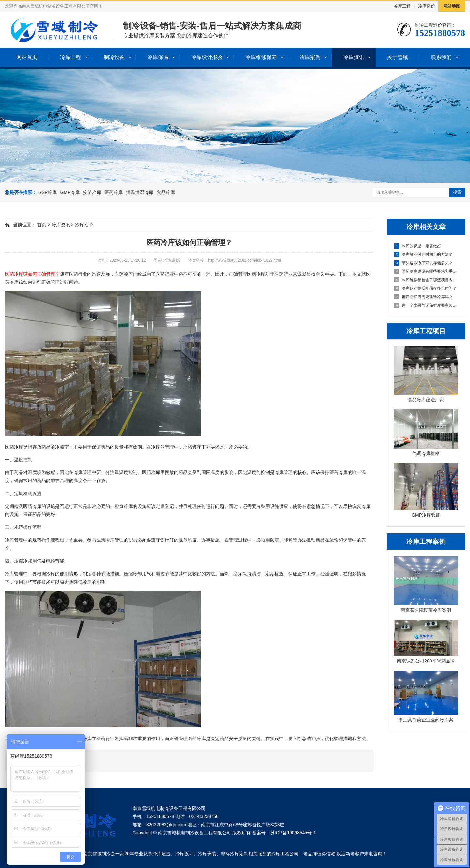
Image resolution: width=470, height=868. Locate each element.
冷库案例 (310, 57)
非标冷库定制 (235, 854)
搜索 (457, 192)
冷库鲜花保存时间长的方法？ (423, 254)
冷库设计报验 (207, 57)
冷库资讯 (354, 57)
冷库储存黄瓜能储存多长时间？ (425, 288)
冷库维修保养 (261, 57)
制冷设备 (114, 57)
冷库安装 (207, 854)
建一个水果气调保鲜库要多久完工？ (426, 305)
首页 (42, 225)
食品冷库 (166, 192)
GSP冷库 (48, 192)
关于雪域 (398, 57)
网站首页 (27, 57)
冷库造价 (427, 6)
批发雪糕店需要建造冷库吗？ (423, 297)
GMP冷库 (70, 192)
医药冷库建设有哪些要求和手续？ (426, 271)
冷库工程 (402, 6)
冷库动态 (84, 225)
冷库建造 (162, 854)
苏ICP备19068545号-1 (293, 833)
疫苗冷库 (92, 192)
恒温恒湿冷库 (140, 192)
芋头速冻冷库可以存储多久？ (423, 263)
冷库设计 (184, 854)
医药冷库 (114, 192)
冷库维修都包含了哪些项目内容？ (426, 280)
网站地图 (452, 6)
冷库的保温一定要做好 (418, 246)
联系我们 (441, 57)
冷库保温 (158, 57)
